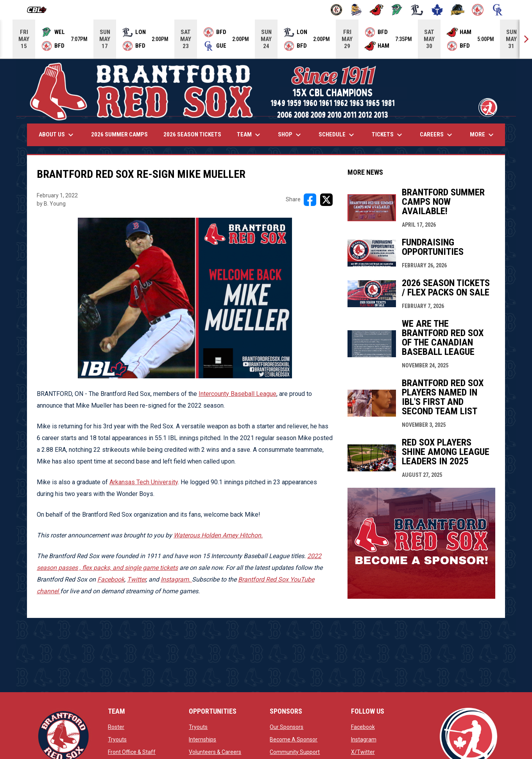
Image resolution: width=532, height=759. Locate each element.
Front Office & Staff (132, 752)
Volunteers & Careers (215, 752)
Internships (202, 739)
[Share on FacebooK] (310, 200)
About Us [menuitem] (57, 135)
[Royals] (498, 10)
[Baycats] (357, 10)
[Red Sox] (478, 10)
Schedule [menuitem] (337, 135)
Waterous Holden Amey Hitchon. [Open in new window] (218, 535)
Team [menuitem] (250, 135)
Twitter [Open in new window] (136, 579)
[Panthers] (458, 10)
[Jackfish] (397, 10)
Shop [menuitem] (290, 135)
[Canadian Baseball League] (40, 10)
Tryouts (117, 739)
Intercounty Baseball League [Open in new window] (237, 394)
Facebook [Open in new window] (111, 579)
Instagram (364, 739)
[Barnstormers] (336, 10)
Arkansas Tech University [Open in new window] (144, 482)
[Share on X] (326, 200)
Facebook (363, 727)
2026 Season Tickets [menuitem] (192, 134)
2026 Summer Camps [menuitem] (119, 134)
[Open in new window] (176, 579)
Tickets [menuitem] (388, 135)
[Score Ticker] (266, 39)
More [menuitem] (483, 135)
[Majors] (417, 10)
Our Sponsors (287, 727)
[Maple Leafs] (437, 10)
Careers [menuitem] (437, 135)
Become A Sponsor (294, 739)
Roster (116, 727)
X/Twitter (363, 752)
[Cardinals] (377, 10)
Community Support (295, 752)
